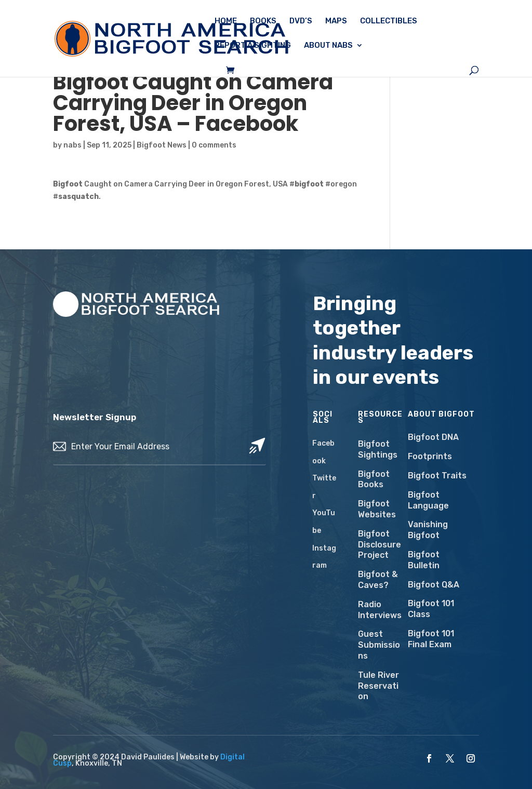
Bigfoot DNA (433, 437)
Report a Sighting (253, 46)
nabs (72, 145)
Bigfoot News (162, 145)
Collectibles (389, 21)
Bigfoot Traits (437, 476)
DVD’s (301, 21)
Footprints (430, 456)
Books (263, 21)
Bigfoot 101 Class (431, 609)
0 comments (214, 145)
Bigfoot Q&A (434, 585)
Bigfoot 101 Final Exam (431, 639)
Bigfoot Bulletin (424, 560)
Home (226, 21)
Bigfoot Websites (377, 509)
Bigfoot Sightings (378, 449)
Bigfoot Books (374, 479)
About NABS (328, 46)
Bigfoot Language (428, 500)
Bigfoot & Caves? (378, 580)
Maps (336, 21)
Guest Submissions (379, 645)
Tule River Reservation (378, 686)
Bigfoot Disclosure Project (380, 545)
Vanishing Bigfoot (428, 530)
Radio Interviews (380, 610)
